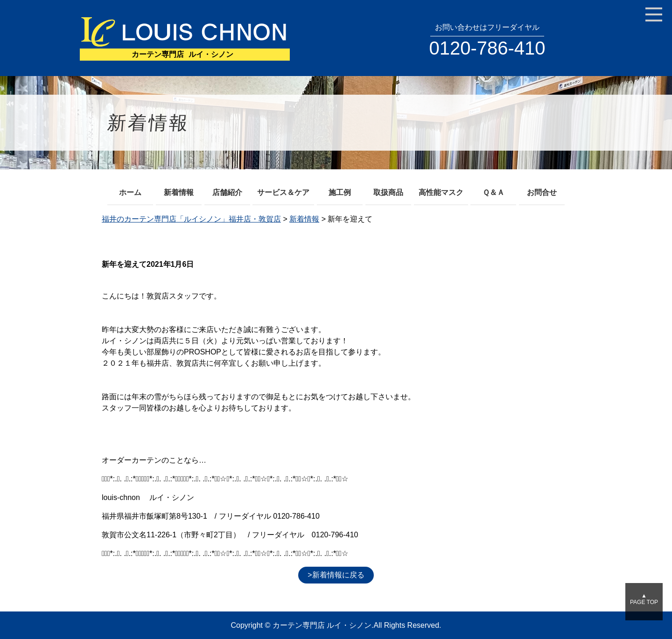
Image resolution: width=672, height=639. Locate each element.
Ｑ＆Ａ (493, 192)
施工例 (340, 192)
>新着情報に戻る (336, 575)
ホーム (130, 192)
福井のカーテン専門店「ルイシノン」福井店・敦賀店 (191, 219)
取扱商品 (388, 192)
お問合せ (542, 192)
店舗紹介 (227, 192)
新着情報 (179, 192)
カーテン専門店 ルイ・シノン (322, 625)
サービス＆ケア (283, 192)
